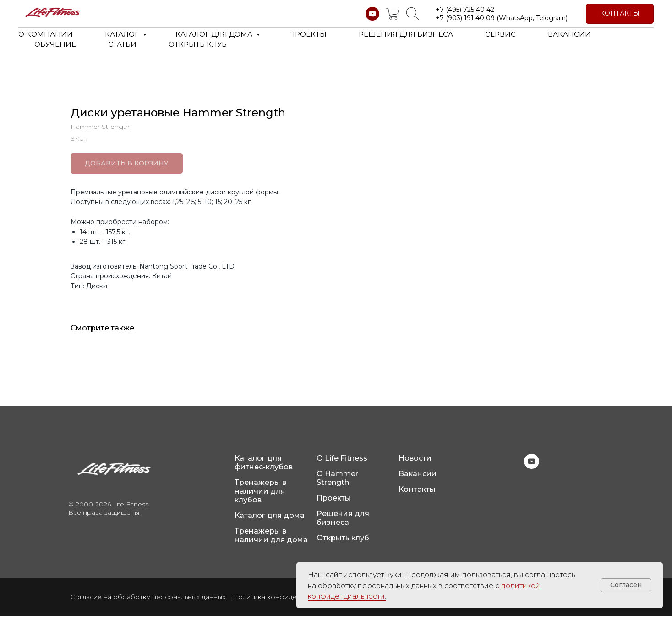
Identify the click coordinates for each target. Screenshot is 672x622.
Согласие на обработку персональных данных (148, 603)
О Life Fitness (342, 465)
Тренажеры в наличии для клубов (260, 498)
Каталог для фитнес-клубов (264, 469)
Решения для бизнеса (343, 524)
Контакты (417, 496)
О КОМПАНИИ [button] (46, 34)
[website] (393, 14)
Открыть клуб (343, 544)
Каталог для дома (270, 522)
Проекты (334, 504)
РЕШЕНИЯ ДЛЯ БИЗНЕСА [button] (406, 34)
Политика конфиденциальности (286, 603)
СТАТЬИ (122, 44)
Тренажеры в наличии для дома (271, 542)
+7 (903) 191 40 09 (465, 18)
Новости (415, 465)
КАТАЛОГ (123, 34)
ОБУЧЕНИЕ (55, 44)
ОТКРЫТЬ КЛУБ (198, 44)
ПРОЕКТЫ (308, 34)
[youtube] (372, 14)
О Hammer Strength (337, 484)
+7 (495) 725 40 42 (465, 10)
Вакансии (418, 480)
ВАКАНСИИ (569, 34)
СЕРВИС (500, 34)
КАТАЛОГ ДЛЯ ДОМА (215, 34)
